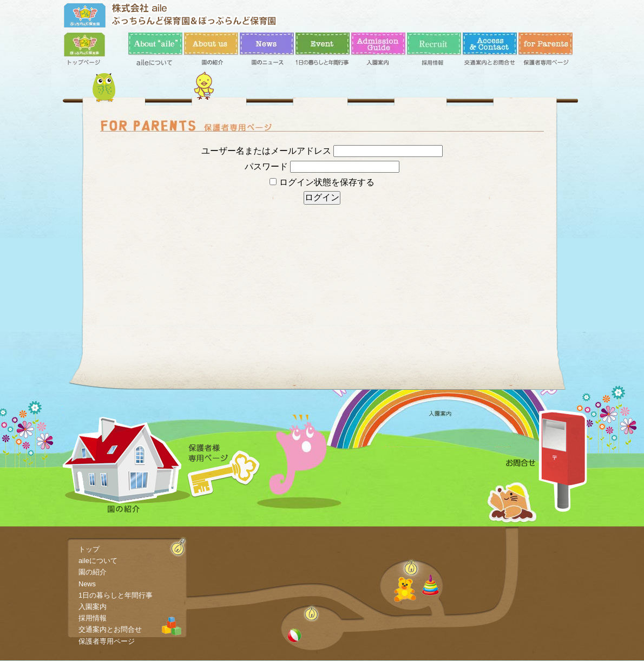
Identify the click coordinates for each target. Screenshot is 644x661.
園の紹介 (211, 51)
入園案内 (378, 51)
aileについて (155, 51)
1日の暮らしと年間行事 (323, 51)
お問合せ (547, 461)
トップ (91, 51)
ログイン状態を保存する (322, 182)
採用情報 (434, 51)
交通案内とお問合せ (490, 51)
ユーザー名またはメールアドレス (266, 151)
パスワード (266, 166)
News (267, 51)
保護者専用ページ (546, 51)
